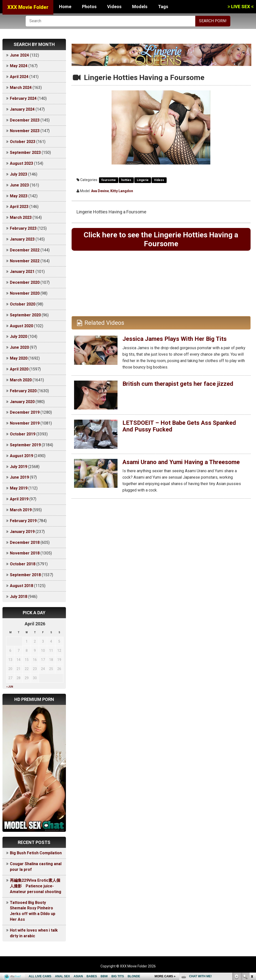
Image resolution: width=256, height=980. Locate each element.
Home (65, 7)
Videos (114, 7)
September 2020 (25, 315)
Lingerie (143, 180)
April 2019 (19, 499)
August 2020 (21, 326)
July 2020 (19, 337)
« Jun (10, 687)
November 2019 (25, 423)
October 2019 (23, 434)
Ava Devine (100, 191)
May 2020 (19, 358)
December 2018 (25, 542)
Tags (163, 7)
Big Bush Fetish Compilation (36, 853)
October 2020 (23, 304)
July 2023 (19, 174)
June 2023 (19, 185)
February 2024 (23, 98)
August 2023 (21, 163)
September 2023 (25, 153)
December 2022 (25, 250)
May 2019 (19, 488)
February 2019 (23, 521)
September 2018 (25, 575)
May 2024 (19, 66)
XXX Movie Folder (28, 7)
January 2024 (22, 109)
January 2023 (22, 239)
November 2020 (25, 293)
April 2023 (19, 207)
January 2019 (22, 532)
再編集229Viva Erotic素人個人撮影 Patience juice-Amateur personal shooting (36, 886)
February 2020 (23, 391)
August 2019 (21, 456)
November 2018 (25, 553)
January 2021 (22, 272)
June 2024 (19, 55)
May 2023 (19, 196)
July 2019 (19, 467)
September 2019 (25, 445)
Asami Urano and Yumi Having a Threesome (181, 462)
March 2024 (21, 88)
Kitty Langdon (122, 191)
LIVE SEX (241, 7)
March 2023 (21, 217)
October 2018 (23, 564)
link (252, 903)
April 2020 (19, 369)
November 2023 (25, 131)
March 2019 (21, 510)
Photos (89, 7)
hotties (126, 180)
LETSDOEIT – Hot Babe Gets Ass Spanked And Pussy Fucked (179, 426)
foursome (109, 180)
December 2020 (25, 282)
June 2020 (19, 347)
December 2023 (25, 120)
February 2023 (23, 228)
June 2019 (19, 477)
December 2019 (25, 412)
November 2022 (25, 261)
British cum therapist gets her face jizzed (178, 384)
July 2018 (19, 597)
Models (140, 7)
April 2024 (19, 77)
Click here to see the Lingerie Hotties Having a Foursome (161, 239)
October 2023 (23, 142)
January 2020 (22, 402)
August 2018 (21, 586)
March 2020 (21, 380)
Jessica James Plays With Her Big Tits (175, 339)
